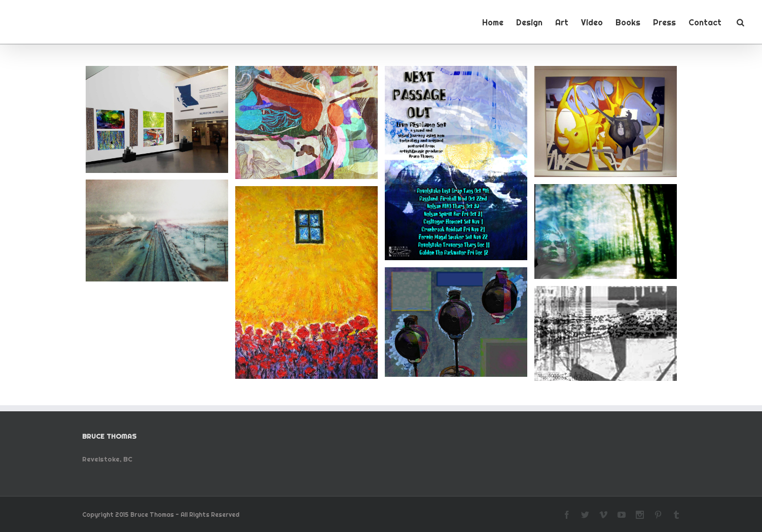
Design (529, 22)
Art (562, 22)
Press (664, 22)
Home (493, 22)
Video (592, 22)
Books (628, 22)
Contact (705, 22)
